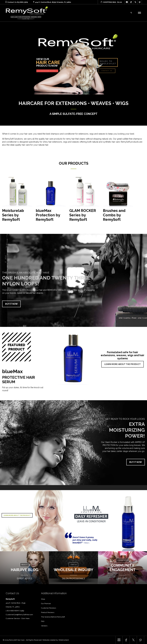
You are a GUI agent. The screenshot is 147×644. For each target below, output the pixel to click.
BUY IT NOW (11, 304)
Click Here (25, 618)
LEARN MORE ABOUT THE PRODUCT (123, 364)
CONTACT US (107, 71)
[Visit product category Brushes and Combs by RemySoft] (118, 200)
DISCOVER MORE (47, 71)
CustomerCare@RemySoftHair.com (19, 615)
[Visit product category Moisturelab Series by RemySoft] (17, 200)
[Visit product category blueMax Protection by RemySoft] (51, 200)
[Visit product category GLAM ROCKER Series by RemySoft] (84, 200)
